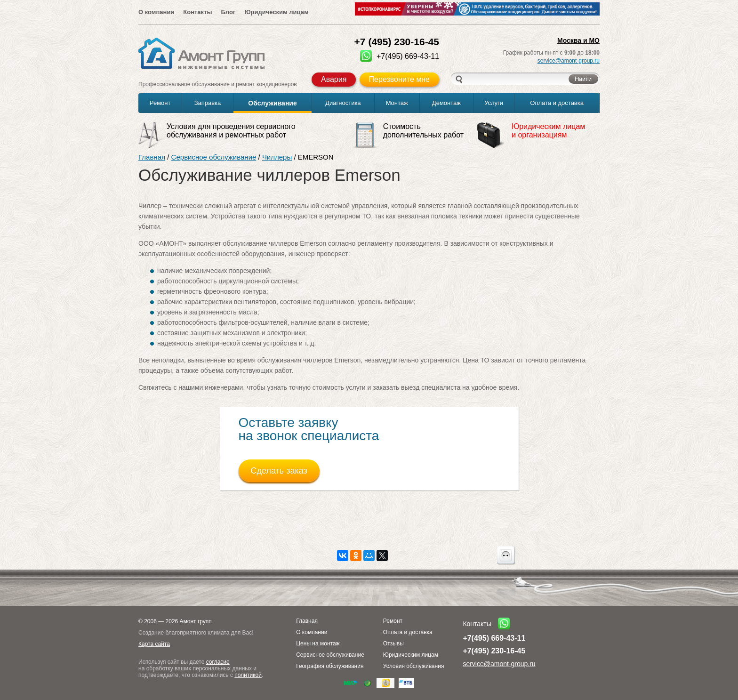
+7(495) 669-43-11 (494, 638)
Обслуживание (272, 103)
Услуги (494, 103)
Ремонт (160, 103)
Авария (334, 79)
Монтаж (397, 103)
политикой (248, 675)
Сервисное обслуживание (214, 157)
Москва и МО (578, 40)
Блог (228, 12)
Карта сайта (154, 644)
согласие (218, 662)
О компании (156, 12)
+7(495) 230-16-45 (494, 651)
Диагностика (343, 103)
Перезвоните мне (399, 79)
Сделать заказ (279, 471)
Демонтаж (446, 103)
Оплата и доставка (557, 103)
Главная (152, 157)
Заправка (208, 103)
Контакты (197, 12)
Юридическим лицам (276, 12)
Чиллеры (277, 157)
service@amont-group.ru (569, 61)
